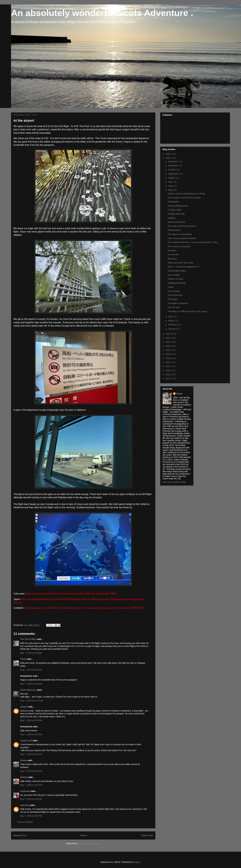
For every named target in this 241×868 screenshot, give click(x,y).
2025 (168, 158)
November (173, 166)
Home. (171, 287)
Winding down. (175, 230)
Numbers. (172, 250)
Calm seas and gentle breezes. (182, 238)
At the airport (174, 291)
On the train (173, 254)
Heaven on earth (176, 279)
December (173, 162)
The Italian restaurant (178, 303)
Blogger (136, 862)
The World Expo (175, 295)
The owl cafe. (174, 307)
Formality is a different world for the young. (187, 311)
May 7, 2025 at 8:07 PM (31, 816)
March (171, 321)
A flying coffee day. (176, 214)
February (173, 325)
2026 (168, 154)
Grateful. (172, 218)
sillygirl (24, 707)
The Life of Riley (28, 639)
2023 (168, 338)
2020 (168, 350)
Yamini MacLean (28, 690)
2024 (168, 334)
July (170, 182)
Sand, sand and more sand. (181, 263)
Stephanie (25, 791)
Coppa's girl (26, 741)
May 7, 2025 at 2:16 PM (31, 754)
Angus (179, 394)
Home (84, 835)
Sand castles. (174, 275)
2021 (168, 346)
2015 (168, 370)
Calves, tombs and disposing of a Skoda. (187, 194)
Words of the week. (177, 222)
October (172, 170)
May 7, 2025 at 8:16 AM (31, 653)
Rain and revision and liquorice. (182, 226)
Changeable (173, 202)
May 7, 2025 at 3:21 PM (31, 785)
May (170, 190)
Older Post (147, 835)
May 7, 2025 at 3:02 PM (31, 771)
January (172, 329)
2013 (168, 379)
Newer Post (20, 835)
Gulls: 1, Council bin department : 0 (184, 267)
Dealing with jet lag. (177, 283)
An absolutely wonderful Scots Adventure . (102, 13)
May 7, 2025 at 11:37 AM (32, 701)
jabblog (24, 777)
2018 (168, 358)
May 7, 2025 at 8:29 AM (31, 670)
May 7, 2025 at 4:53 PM (31, 799)
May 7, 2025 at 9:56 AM (31, 684)
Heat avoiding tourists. (178, 206)
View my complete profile (174, 482)
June (171, 186)
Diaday (24, 760)
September (174, 174)
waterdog (25, 805)
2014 (168, 375)
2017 (168, 362)
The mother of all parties (179, 246)
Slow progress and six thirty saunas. (184, 198)
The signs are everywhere (180, 234)
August (172, 178)
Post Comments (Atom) (90, 843)
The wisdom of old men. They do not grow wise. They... (193, 242)
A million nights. (175, 210)
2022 (168, 342)
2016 (168, 366)
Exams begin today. (177, 271)
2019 (168, 354)
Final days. (173, 299)
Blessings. (173, 259)
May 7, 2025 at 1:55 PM (31, 720)
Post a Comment (25, 822)
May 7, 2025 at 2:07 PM (31, 734)
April (171, 317)
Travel (23, 659)
